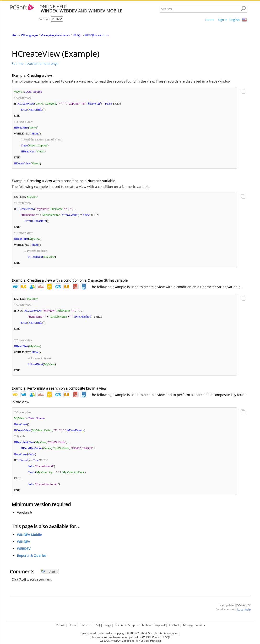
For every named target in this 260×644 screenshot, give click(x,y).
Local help (244, 609)
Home (210, 20)
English (235, 20)
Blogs (107, 625)
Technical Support (127, 625)
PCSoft (60, 625)
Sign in (223, 20)
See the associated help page (35, 64)
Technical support (153, 625)
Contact (174, 625)
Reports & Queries (32, 556)
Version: (45, 19)
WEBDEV (24, 549)
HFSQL (77, 35)
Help (15, 35)
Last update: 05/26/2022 (235, 605)
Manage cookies (194, 625)
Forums (86, 625)
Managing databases (55, 35)
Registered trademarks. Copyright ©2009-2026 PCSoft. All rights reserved (130, 633)
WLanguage (29, 35)
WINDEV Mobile (29, 535)
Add (48, 572)
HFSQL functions (97, 35)
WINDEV (23, 542)
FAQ (97, 625)
